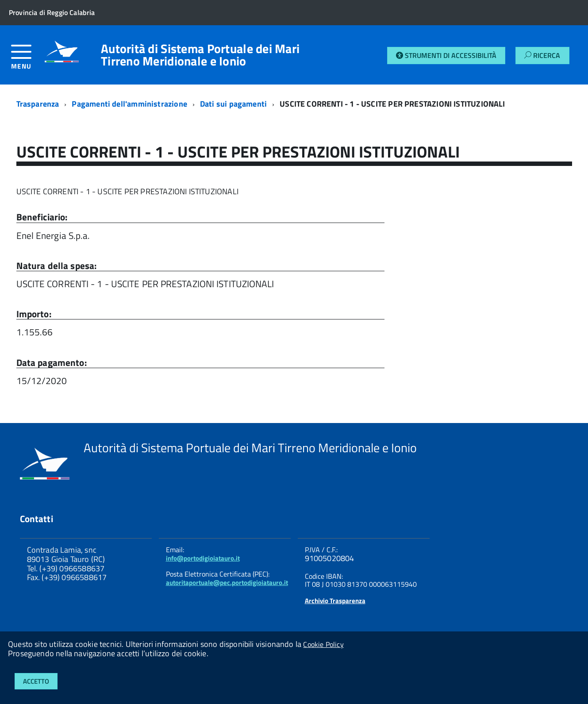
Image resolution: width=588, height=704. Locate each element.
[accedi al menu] (28, 60)
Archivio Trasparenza (335, 601)
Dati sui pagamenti (233, 104)
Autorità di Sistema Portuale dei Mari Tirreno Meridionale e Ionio (200, 55)
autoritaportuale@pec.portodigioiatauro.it (227, 583)
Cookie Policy (323, 644)
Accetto (36, 681)
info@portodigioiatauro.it (203, 558)
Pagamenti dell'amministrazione (129, 104)
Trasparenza (38, 104)
